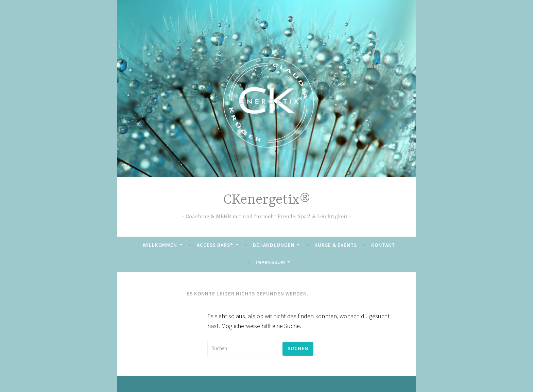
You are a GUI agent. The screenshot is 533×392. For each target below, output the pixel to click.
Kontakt (383, 245)
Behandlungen (274, 245)
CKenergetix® (267, 200)
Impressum (270, 262)
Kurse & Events (336, 245)
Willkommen (160, 245)
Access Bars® (215, 245)
